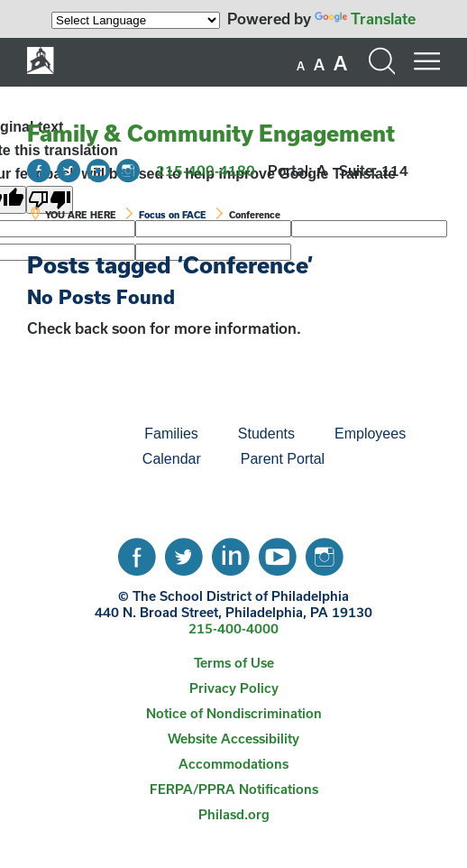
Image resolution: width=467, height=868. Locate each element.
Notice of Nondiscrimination (234, 713)
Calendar (172, 459)
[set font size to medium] (319, 65)
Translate (365, 18)
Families (171, 434)
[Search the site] (381, 61)
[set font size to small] (301, 66)
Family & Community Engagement (211, 133)
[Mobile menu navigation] (426, 61)
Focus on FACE (173, 215)
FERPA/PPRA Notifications (234, 789)
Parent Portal (283, 459)
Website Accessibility (233, 739)
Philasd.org (234, 814)
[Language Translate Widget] (136, 20)
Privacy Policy (234, 688)
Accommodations (233, 764)
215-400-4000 (233, 628)
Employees (370, 434)
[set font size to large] (340, 63)
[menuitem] (63, 434)
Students (266, 434)
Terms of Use (234, 663)
